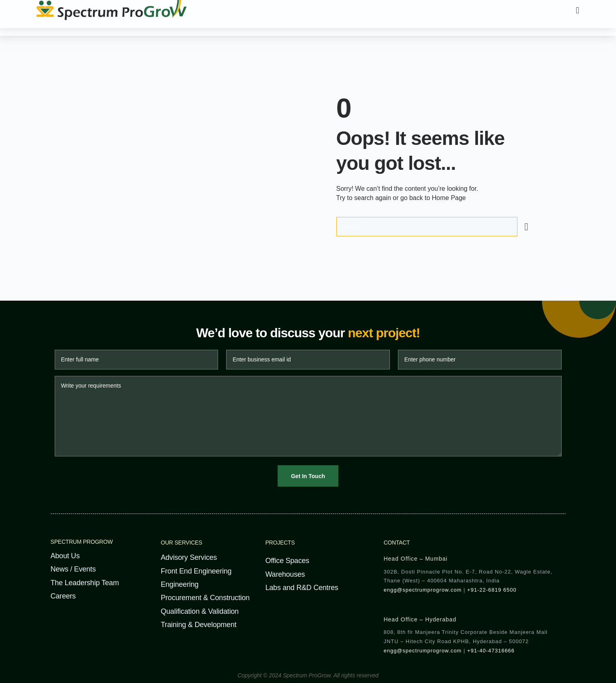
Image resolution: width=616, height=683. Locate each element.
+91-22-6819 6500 (492, 589)
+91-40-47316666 (491, 649)
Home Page (449, 197)
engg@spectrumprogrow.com (422, 589)
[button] (578, 10)
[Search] (526, 226)
